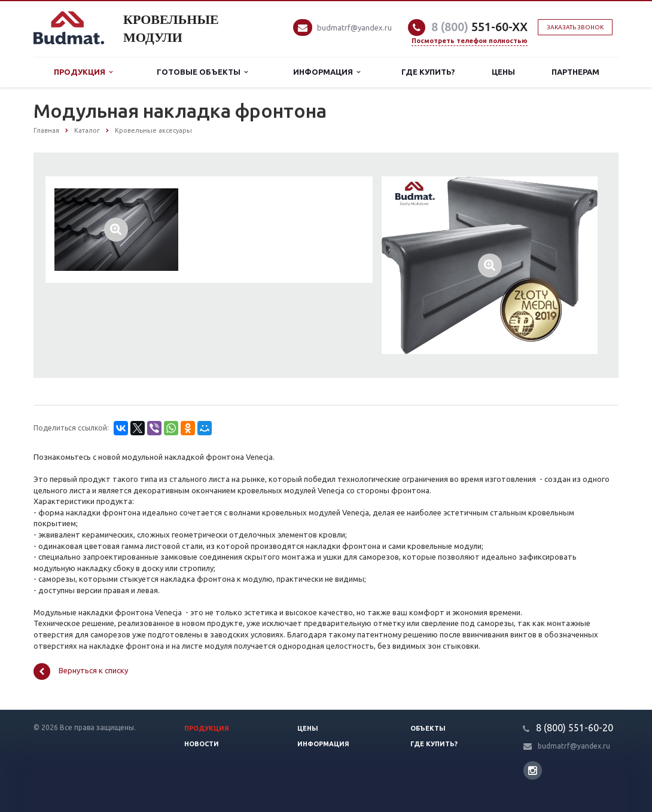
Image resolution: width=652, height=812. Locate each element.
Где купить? (428, 72)
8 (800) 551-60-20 (575, 728)
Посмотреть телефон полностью (470, 41)
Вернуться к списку (81, 671)
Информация (327, 72)
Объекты (428, 728)
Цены (503, 72)
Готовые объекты (202, 72)
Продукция (83, 72)
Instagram (533, 770)
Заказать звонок (575, 27)
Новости (202, 744)
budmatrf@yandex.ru (354, 28)
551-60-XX (479, 27)
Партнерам (575, 72)
